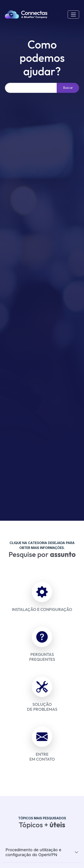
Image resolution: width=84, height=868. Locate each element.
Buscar (68, 88)
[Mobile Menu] (73, 15)
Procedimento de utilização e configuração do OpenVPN (33, 852)
